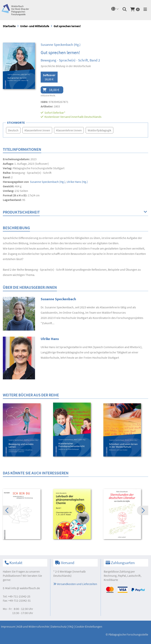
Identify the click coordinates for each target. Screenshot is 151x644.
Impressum (8, 626)
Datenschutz (59, 626)
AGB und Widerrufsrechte (33, 626)
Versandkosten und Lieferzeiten (75, 584)
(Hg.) (61, 45)
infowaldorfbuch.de (26, 588)
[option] (25, 430)
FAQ (71, 626)
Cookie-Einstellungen (89, 626)
